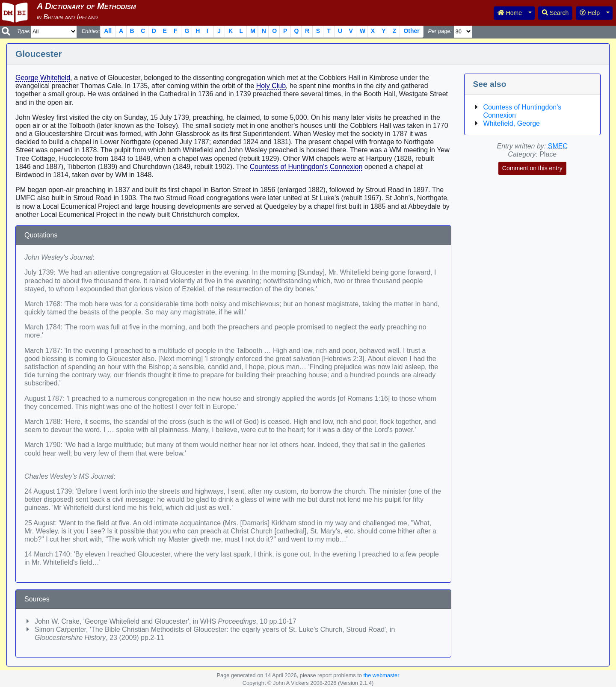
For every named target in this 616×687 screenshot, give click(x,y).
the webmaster (381, 675)
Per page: (440, 31)
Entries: (91, 31)
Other (411, 31)
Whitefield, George (512, 123)
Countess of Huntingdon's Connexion (306, 167)
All (108, 31)
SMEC (558, 146)
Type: (24, 31)
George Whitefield (43, 78)
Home (510, 13)
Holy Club (271, 86)
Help (590, 13)
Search (555, 13)
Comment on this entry (532, 168)
